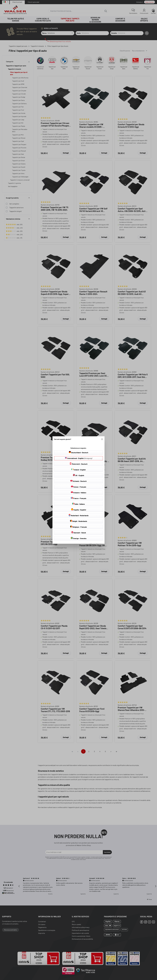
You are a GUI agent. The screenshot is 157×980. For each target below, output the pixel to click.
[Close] (102, 439)
